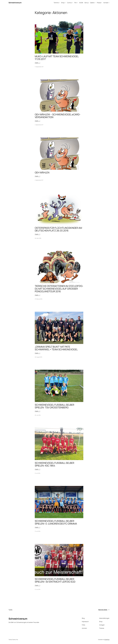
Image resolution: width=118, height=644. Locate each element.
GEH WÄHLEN (42, 172)
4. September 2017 (39, 125)
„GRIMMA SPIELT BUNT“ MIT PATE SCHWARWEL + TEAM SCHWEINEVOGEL (56, 348)
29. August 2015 (38, 357)
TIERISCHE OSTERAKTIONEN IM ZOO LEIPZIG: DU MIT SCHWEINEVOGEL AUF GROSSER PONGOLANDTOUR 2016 (59, 289)
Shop (63, 3)
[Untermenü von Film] (77, 3)
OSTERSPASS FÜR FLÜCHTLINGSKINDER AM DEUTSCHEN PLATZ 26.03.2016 (58, 229)
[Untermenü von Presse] (102, 3)
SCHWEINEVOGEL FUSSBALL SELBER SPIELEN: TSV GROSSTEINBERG (54, 406)
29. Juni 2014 (38, 415)
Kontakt (106, 3)
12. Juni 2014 (38, 589)
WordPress (107, 640)
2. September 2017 (39, 180)
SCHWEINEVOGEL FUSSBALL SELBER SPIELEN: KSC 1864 (54, 464)
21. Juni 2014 (38, 473)
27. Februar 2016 (39, 299)
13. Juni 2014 (38, 531)
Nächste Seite (104, 610)
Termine (56, 3)
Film (75, 3)
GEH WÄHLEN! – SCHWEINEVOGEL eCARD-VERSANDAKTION (58, 116)
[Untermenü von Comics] (72, 3)
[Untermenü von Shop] (65, 3)
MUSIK (81, 3)
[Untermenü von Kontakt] (109, 3)
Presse (99, 3)
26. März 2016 (38, 238)
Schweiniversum (15, 3)
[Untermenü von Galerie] (95, 3)
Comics (69, 3)
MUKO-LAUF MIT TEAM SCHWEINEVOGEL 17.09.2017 (57, 58)
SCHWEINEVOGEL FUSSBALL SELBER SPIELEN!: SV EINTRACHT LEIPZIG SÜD (55, 580)
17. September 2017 (39, 67)
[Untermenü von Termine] (59, 3)
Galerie (92, 3)
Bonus (87, 3)
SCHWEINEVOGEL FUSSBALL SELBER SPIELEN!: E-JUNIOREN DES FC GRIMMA (56, 522)
